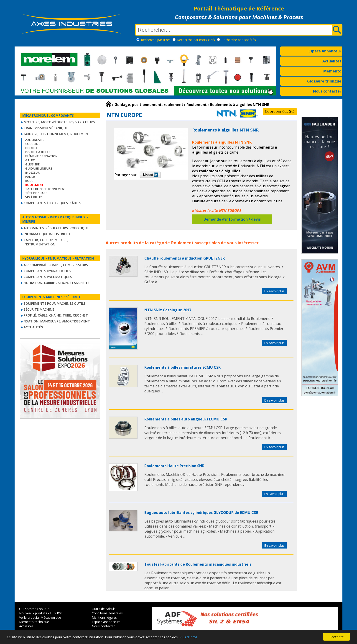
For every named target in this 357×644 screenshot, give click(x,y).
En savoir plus (274, 291)
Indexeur (32, 173)
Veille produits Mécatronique (40, 617)
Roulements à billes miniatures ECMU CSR (182, 367)
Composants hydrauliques (47, 271)
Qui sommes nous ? (34, 609)
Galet (30, 160)
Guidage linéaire (39, 168)
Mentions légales (104, 617)
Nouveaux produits (33, 613)
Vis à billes (34, 197)
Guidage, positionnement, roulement (57, 134)
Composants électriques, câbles (52, 203)
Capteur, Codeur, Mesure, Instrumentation (46, 242)
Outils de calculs (104, 609)
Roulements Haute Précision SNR (174, 466)
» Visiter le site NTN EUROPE (217, 211)
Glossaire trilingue (324, 81)
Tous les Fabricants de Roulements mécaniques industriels (198, 564)
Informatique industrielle (47, 234)
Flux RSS (56, 613)
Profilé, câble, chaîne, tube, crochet (56, 315)
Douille (31, 148)
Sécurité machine (39, 309)
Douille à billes (38, 152)
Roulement (182, 243)
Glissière (32, 164)
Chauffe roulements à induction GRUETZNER (185, 258)
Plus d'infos (188, 637)
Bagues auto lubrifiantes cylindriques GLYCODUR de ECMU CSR (201, 513)
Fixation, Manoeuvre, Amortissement (57, 321)
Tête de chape (36, 193)
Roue (29, 181)
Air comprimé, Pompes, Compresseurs (56, 265)
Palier (30, 177)
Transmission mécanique (46, 128)
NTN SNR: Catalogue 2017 (168, 310)
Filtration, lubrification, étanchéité (57, 283)
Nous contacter (327, 91)
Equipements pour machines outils (55, 303)
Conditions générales (107, 613)
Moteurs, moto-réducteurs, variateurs (59, 122)
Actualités (332, 61)
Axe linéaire (35, 140)
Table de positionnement (46, 189)
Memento (332, 71)
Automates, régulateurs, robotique (56, 228)
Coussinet (34, 144)
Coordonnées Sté (280, 111)
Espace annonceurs (106, 622)
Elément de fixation (41, 156)
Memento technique (34, 622)
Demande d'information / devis (232, 219)
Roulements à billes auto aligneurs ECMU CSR (186, 419)
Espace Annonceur (325, 51)
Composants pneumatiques (48, 277)
